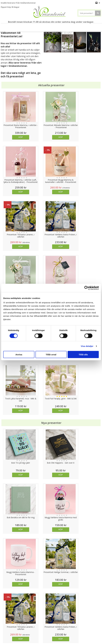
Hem (89, 26)
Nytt (3, 26)
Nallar (3, 632)
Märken (57, 33)
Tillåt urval (51, 355)
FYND (66, 33)
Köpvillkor (5, 619)
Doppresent (6, 636)
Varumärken (6, 615)
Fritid (38, 33)
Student (43, 26)
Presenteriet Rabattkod (12, 628)
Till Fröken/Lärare (29, 26)
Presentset (63, 26)
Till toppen (51, 601)
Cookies (4, 611)
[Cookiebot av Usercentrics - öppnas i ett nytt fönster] (86, 288)
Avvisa (19, 355)
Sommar (51, 26)
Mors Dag (12, 26)
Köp (13, 137)
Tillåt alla (83, 355)
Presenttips (77, 26)
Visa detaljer (87, 346)
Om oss (4, 623)
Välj (14, 430)
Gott (47, 33)
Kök (98, 26)
